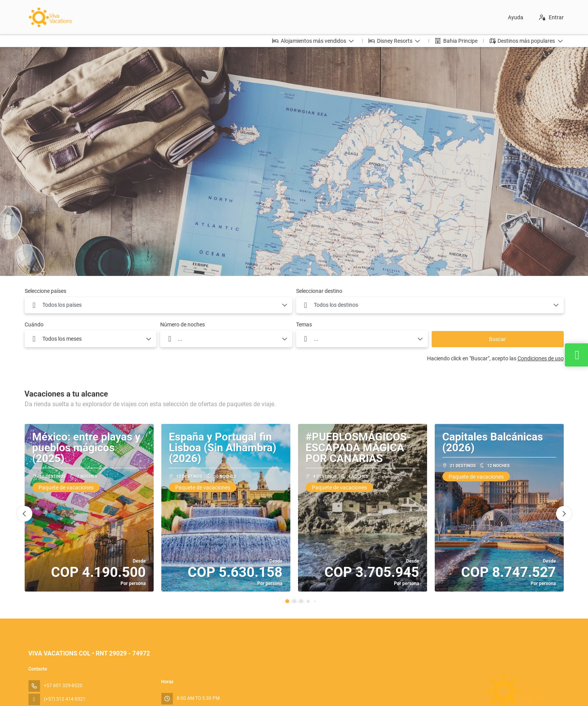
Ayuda (516, 17)
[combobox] (158, 305)
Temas (304, 324)
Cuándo (34, 324)
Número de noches (183, 324)
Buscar (498, 339)
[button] (287, 601)
